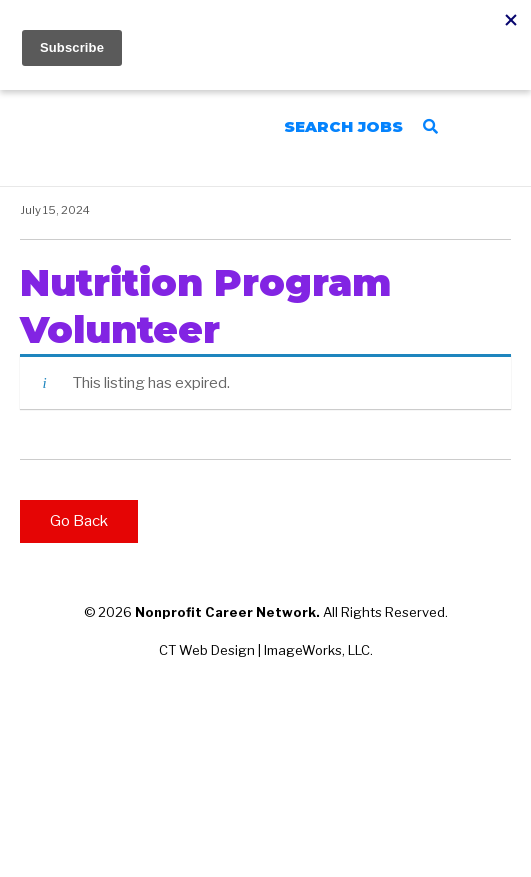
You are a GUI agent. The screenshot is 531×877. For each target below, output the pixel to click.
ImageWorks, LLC (317, 650)
